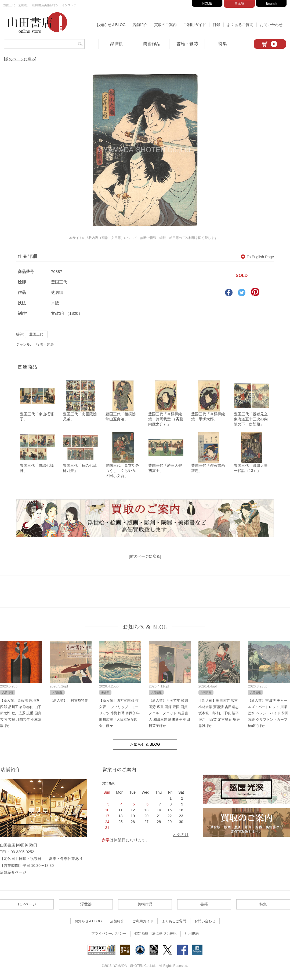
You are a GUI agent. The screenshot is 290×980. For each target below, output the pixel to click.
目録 (216, 25)
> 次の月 (181, 836)
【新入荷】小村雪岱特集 (69, 702)
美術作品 (152, 44)
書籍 (204, 906)
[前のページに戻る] (20, 59)
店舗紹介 (140, 25)
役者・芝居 (45, 344)
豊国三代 (59, 282)
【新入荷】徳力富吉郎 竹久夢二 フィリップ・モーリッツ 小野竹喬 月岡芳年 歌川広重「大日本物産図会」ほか (119, 715)
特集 (223, 44)
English (271, 3)
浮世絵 (116, 44)
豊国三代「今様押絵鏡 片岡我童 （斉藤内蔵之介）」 (166, 420)
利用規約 (192, 935)
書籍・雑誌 (187, 44)
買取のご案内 (165, 25)
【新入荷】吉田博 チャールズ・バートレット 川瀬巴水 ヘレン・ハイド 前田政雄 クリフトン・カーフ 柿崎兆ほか (268, 715)
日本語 (239, 4)
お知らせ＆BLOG (111, 25)
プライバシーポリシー (109, 935)
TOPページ (27, 906)
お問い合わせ (271, 25)
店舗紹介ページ (13, 874)
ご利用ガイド (195, 25)
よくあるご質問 (240, 25)
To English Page (257, 257)
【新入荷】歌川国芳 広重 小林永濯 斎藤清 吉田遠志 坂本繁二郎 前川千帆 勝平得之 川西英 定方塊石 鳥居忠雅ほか (219, 715)
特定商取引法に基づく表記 (155, 935)
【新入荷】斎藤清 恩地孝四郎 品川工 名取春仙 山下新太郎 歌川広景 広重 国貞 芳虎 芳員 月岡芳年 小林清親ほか (21, 715)
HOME (207, 3)
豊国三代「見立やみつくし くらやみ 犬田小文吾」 (122, 472)
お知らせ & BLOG (145, 628)
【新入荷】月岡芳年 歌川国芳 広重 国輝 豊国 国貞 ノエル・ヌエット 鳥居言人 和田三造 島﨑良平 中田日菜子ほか (169, 715)
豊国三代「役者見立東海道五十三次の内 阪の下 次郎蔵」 (253, 420)
